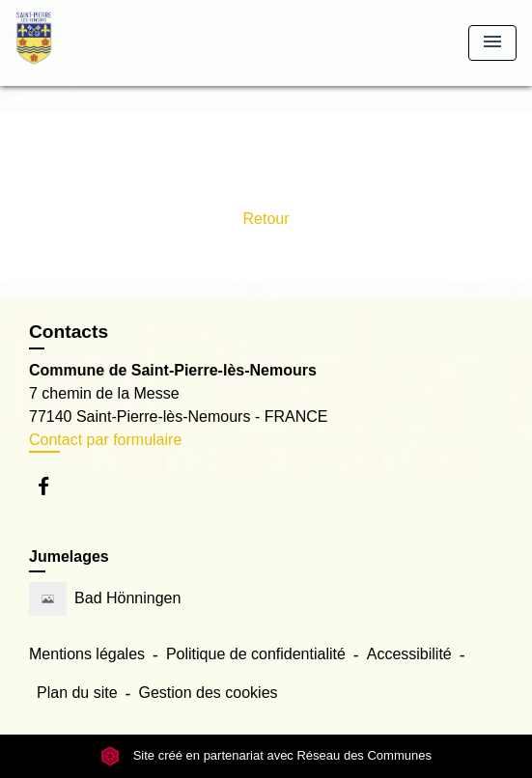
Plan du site (77, 693)
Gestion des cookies (208, 693)
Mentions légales (87, 654)
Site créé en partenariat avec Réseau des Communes (266, 756)
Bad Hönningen (105, 599)
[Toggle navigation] (492, 43)
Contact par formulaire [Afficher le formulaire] (105, 440)
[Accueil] (88, 43)
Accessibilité (409, 654)
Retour (266, 219)
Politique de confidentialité (256, 654)
